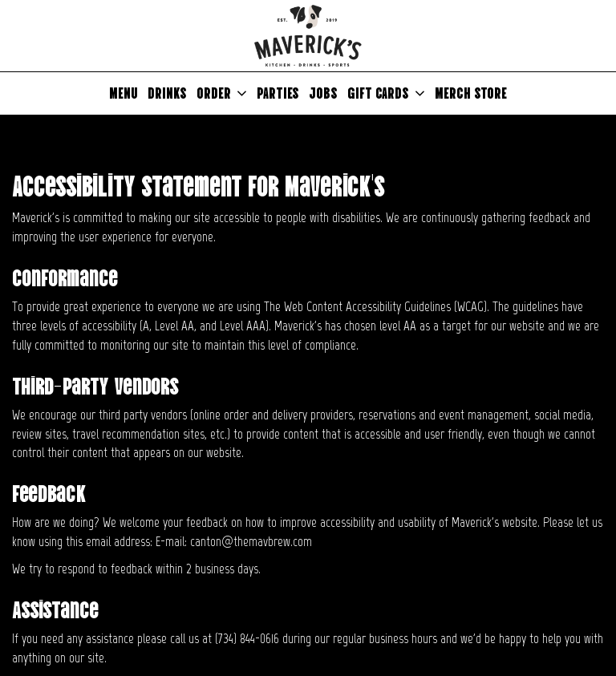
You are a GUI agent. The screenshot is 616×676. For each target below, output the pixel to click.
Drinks (167, 92)
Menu (124, 92)
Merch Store (471, 92)
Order (222, 93)
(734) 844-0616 (247, 638)
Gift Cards (386, 93)
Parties (278, 92)
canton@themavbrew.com (251, 541)
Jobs (323, 92)
